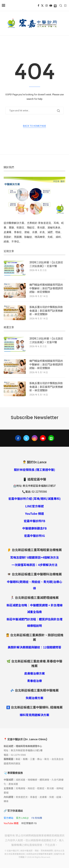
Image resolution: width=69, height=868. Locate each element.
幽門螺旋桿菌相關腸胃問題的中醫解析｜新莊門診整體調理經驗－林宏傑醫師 (46, 288)
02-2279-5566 (18, 755)
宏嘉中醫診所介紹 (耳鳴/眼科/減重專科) (34, 499)
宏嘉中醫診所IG (34, 536)
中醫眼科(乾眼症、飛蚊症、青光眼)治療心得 (34, 585)
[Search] (61, 6)
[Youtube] (51, 6)
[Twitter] (42, 6)
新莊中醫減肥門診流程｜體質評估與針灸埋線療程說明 (34, 622)
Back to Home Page (34, 126)
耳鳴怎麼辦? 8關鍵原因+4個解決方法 (34, 557)
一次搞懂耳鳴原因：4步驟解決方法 (34, 565)
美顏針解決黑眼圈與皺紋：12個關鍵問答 (34, 647)
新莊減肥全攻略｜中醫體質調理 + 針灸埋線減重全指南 (34, 608)
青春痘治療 (34, 681)
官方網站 (8, 818)
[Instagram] (47, 6)
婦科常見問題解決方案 (34, 715)
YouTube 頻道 (34, 513)
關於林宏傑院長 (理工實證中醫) (35, 470)
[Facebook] (38, 6)
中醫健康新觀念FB (34, 528)
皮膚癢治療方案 (34, 673)
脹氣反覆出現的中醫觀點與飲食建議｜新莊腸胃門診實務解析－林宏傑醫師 (46, 311)
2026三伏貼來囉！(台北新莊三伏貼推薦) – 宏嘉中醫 (46, 264)
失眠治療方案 (34, 698)
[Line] (55, 6)
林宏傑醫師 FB (29, 823)
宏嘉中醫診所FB (34, 521)
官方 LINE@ (22, 818)
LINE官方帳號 (34, 506)
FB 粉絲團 (37, 818)
